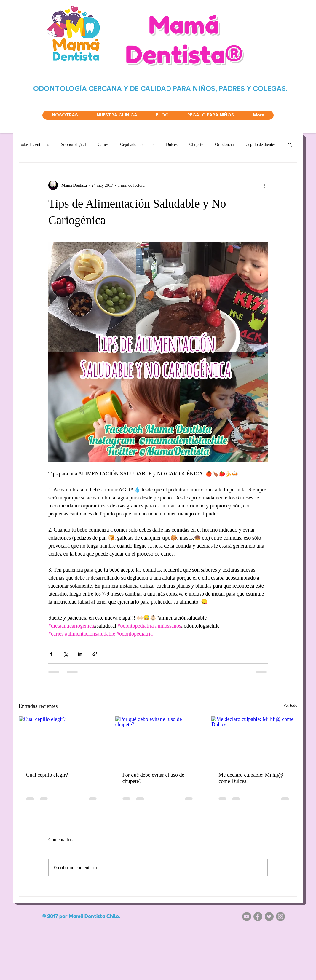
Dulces (172, 145)
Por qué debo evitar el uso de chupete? (153, 778)
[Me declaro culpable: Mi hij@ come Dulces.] (254, 740)
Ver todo (290, 705)
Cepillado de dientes (137, 145)
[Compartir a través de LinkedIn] (80, 654)
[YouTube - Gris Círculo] (247, 917)
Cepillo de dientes (260, 145)
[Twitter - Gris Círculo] (269, 917)
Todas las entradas (34, 145)
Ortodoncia (224, 145)
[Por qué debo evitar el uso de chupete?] (158, 740)
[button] (290, 145)
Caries (103, 145)
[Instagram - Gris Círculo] (280, 917)
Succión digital (73, 145)
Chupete (196, 145)
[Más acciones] (264, 185)
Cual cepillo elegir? (47, 775)
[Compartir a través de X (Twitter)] (66, 654)
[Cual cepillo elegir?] (62, 740)
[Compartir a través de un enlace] (95, 654)
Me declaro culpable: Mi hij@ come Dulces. (251, 778)
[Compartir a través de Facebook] (51, 654)
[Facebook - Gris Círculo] (258, 917)
